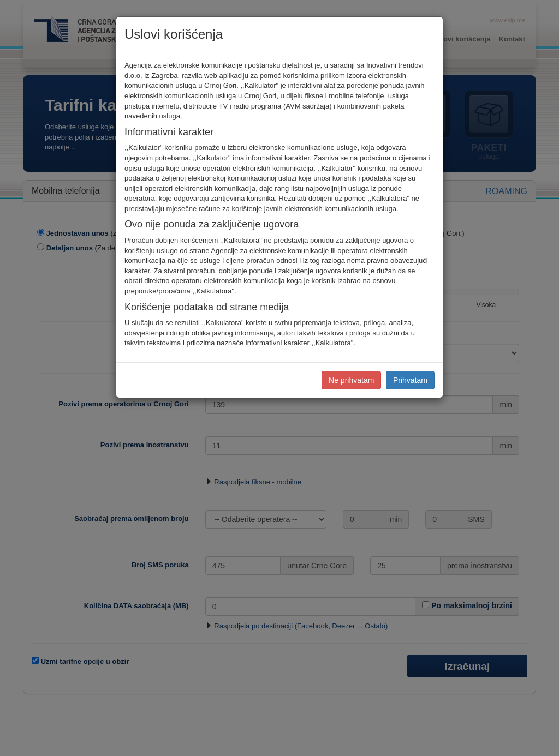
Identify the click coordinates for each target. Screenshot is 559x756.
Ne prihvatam (351, 380)
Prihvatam (410, 380)
